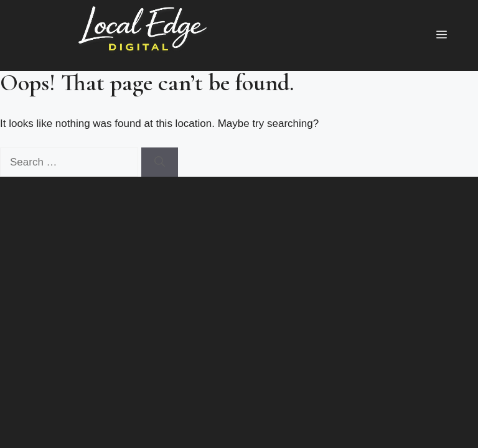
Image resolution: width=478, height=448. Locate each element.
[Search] (160, 162)
